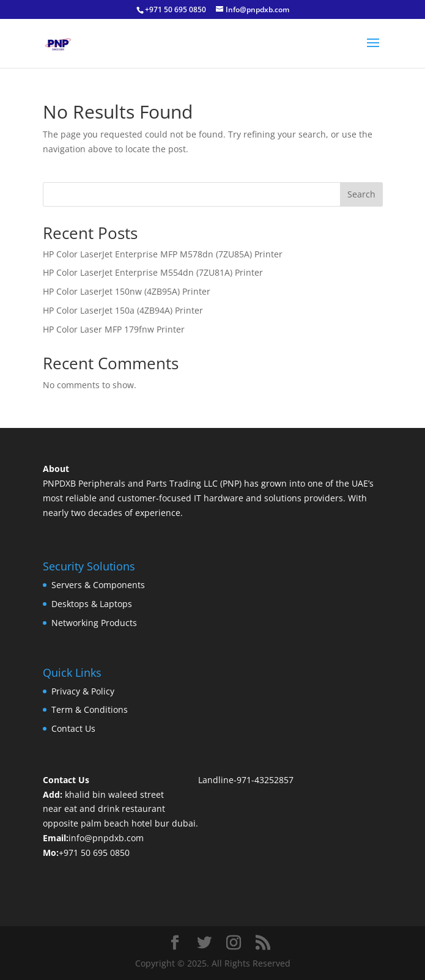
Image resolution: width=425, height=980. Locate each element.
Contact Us (73, 728)
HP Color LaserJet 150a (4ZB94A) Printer (123, 310)
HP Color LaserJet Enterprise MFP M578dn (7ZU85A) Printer (163, 254)
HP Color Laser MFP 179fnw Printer (114, 329)
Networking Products (94, 623)
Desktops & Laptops (92, 604)
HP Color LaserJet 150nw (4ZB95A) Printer (127, 291)
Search (361, 194)
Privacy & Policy (83, 691)
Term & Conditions (90, 709)
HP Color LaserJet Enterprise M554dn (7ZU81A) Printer (153, 272)
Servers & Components (98, 585)
